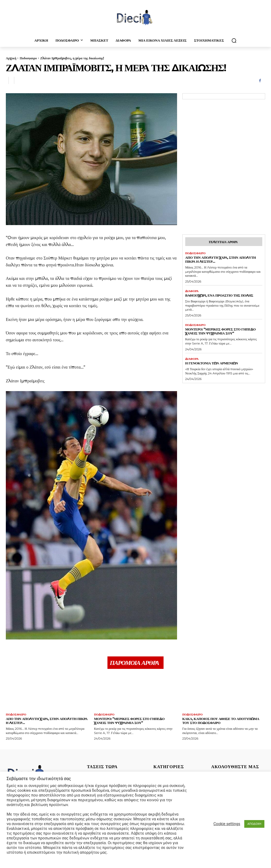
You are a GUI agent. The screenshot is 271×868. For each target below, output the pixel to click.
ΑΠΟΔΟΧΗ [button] (254, 824)
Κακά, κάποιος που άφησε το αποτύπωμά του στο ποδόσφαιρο (221, 721)
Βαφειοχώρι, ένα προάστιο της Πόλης (219, 295)
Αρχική (11, 58)
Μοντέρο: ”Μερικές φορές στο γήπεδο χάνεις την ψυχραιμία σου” (220, 331)
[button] (234, 41)
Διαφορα (192, 291)
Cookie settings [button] (227, 824)
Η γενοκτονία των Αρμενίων (212, 363)
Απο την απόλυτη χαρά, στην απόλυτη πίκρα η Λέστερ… (221, 259)
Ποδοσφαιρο (28, 58)
